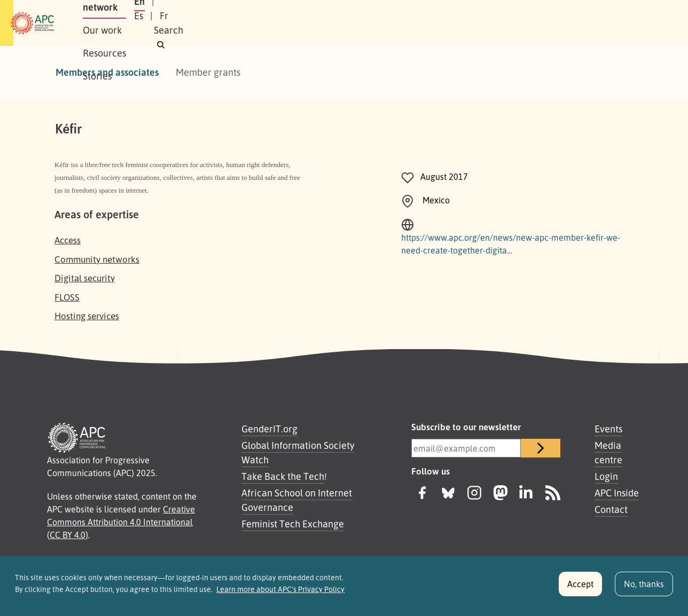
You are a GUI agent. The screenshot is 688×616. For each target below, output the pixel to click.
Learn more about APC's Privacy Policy (280, 594)
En (495, 23)
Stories (361, 23)
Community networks (97, 259)
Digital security (85, 278)
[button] (613, 23)
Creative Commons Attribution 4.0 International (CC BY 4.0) (121, 522)
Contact (611, 509)
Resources (309, 23)
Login (606, 476)
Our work (252, 23)
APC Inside (617, 493)
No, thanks (644, 588)
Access (68, 240)
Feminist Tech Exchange (293, 524)
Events (608, 429)
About (135, 23)
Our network (190, 23)
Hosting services (87, 316)
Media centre (608, 452)
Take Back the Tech (283, 476)
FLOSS (67, 297)
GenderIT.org (269, 429)
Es (522, 23)
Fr (547, 23)
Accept (580, 588)
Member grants (208, 72)
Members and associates (107, 72)
